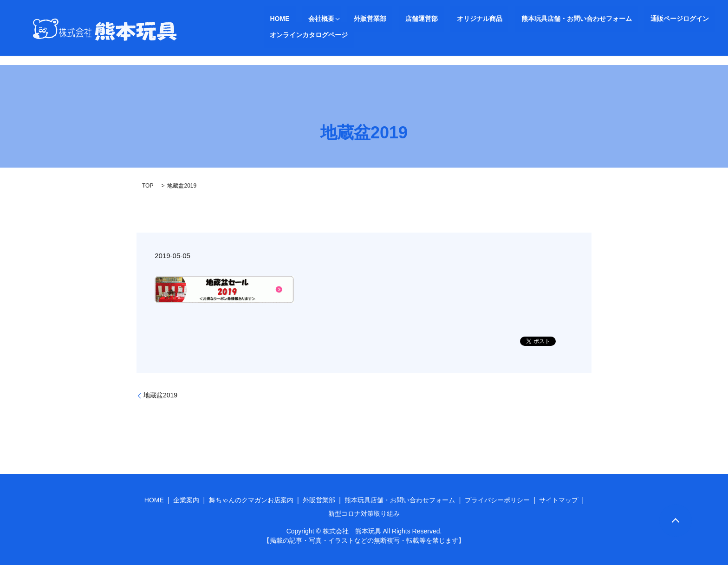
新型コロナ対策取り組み (364, 513)
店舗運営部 (384, 19)
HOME (273, 19)
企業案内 (186, 500)
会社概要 (303, 19)
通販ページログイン (605, 19)
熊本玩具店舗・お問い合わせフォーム (514, 19)
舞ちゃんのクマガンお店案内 (251, 500)
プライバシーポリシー (497, 500)
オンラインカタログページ (680, 19)
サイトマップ (559, 500)
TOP (148, 186)
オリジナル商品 (429, 19)
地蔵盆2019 (160, 395)
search (271, 35)
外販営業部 (345, 19)
